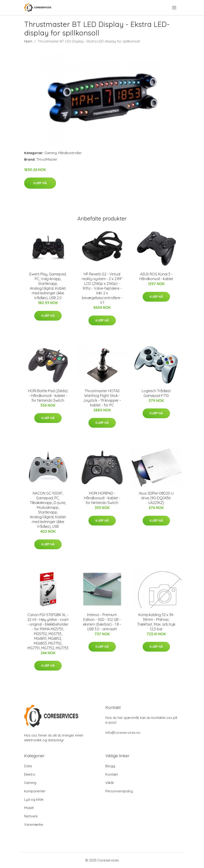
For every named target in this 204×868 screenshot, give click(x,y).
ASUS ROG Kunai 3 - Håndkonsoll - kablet (156, 276)
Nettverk (31, 816)
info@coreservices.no (123, 733)
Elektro (30, 774)
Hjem (28, 41)
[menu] (175, 8)
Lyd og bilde (34, 799)
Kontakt (112, 774)
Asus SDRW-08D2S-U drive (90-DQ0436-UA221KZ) (156, 498)
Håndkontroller (70, 153)
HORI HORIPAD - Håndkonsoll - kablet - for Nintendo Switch (102, 498)
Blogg (110, 766)
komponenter (35, 791)
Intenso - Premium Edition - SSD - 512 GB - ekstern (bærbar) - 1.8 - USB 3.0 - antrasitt (102, 622)
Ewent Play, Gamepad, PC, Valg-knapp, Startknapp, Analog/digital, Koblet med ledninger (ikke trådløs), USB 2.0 (48, 286)
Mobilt (29, 808)
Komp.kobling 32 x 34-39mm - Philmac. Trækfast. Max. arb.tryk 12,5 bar (156, 622)
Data (28, 766)
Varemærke (34, 825)
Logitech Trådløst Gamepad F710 (156, 393)
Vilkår (110, 783)
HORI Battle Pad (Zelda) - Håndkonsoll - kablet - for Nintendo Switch (48, 396)
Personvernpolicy (119, 791)
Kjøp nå (40, 183)
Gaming (51, 153)
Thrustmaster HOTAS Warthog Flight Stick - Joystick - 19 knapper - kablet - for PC (102, 398)
